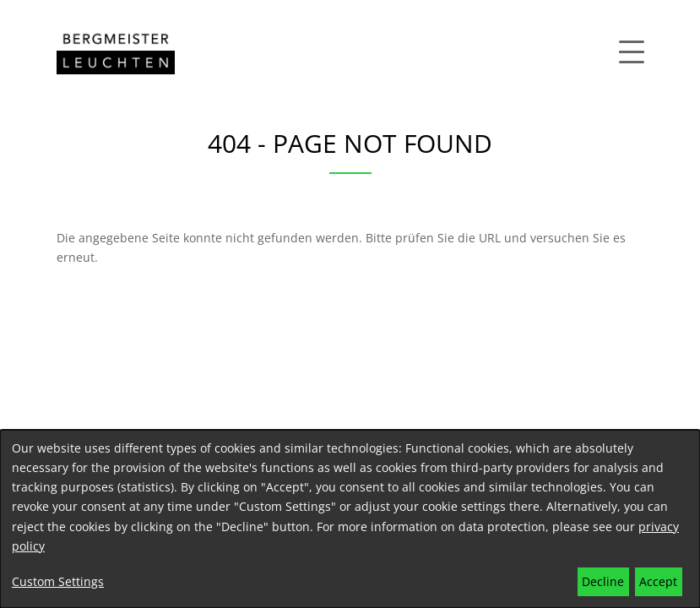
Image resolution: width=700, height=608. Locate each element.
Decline (603, 581)
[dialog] (350, 519)
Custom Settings (58, 581)
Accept (658, 581)
